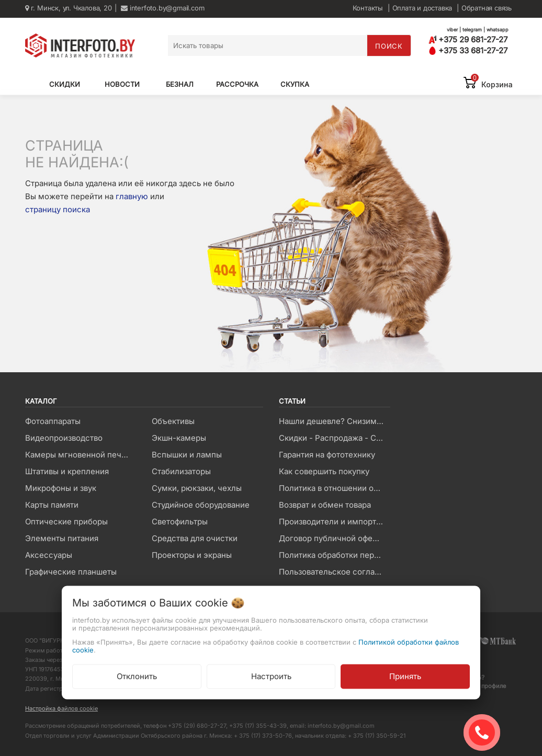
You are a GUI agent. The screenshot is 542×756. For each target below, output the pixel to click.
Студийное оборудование (201, 505)
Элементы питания (62, 538)
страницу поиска (58, 209)
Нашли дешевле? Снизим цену (334, 421)
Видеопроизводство (64, 438)
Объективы (173, 421)
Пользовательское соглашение (334, 572)
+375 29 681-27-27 (468, 39)
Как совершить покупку (324, 471)
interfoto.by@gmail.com (162, 8)
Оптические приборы (66, 522)
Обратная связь (487, 8)
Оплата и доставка (422, 8)
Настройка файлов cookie (61, 708)
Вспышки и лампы (187, 455)
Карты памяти (52, 505)
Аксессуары (49, 555)
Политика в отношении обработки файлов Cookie (334, 488)
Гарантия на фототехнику (327, 455)
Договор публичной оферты (333, 538)
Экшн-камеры (179, 438)
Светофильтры (180, 522)
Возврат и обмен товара (325, 505)
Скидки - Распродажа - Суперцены (334, 438)
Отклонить (137, 676)
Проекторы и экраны (192, 555)
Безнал (180, 84)
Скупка (295, 84)
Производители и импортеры (334, 522)
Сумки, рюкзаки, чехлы (197, 488)
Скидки (65, 84)
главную (132, 196)
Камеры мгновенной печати (80, 455)
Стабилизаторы (181, 471)
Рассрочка (237, 84)
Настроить (271, 676)
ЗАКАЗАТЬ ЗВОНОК (486, 732)
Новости (122, 84)
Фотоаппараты (53, 421)
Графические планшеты (71, 572)
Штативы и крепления (67, 471)
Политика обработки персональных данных (334, 555)
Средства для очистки (195, 538)
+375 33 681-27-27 (468, 50)
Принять (405, 676)
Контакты (368, 8)
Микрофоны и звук (61, 488)
